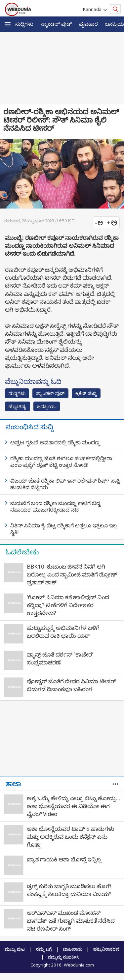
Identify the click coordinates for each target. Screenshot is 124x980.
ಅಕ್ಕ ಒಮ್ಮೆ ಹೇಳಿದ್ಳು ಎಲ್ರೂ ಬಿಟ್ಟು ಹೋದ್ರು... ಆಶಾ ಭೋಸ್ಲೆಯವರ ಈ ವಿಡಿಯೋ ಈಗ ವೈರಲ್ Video (73, 806)
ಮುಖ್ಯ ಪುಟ (15, 949)
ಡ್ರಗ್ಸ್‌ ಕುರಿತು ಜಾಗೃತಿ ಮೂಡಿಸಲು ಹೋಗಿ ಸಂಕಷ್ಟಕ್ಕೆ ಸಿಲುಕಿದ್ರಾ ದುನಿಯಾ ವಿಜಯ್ (69, 890)
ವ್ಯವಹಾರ (88, 24)
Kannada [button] (93, 9)
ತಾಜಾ (13, 783)
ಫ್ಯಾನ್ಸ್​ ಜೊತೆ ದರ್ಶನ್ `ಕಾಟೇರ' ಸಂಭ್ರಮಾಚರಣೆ (60, 658)
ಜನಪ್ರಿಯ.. (47, 406)
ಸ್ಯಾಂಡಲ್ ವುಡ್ (56, 24)
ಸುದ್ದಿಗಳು (24, 24)
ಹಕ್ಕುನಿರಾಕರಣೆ (106, 949)
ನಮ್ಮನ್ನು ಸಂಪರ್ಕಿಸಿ (64, 957)
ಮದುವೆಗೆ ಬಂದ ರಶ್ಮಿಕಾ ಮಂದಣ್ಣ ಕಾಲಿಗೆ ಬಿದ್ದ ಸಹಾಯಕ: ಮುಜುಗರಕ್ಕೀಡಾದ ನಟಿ (55, 506)
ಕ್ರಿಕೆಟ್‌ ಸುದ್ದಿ (86, 393)
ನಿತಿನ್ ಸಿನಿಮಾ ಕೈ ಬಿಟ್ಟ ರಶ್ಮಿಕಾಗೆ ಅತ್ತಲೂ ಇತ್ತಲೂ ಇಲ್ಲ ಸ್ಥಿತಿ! (64, 529)
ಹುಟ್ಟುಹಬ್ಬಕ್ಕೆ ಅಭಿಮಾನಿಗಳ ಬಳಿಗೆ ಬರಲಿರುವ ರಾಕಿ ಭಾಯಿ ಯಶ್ (63, 632)
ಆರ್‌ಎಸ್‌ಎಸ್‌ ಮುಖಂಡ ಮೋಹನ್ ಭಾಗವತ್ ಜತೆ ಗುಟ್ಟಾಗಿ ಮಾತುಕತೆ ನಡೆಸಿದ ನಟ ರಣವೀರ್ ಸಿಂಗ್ (71, 921)
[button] (8, 24)
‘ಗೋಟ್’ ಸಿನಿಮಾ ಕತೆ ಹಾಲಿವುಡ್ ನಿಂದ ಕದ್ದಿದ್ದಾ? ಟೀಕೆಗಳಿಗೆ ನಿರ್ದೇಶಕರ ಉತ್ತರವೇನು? (68, 605)
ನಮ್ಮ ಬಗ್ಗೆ (44, 949)
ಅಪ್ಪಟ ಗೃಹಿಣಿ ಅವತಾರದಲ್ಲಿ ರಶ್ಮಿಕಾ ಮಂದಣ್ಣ (55, 442)
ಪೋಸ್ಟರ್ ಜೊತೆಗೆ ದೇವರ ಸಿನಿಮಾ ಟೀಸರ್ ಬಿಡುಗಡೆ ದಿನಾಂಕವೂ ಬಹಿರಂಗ (71, 685)
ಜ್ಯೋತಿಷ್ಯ (18, 406)
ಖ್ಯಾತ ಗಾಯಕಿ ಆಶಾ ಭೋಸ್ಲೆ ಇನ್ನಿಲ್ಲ (64, 859)
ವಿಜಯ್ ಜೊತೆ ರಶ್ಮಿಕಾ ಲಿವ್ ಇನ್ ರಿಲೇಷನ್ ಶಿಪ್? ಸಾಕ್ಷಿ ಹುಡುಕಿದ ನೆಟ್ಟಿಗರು (65, 484)
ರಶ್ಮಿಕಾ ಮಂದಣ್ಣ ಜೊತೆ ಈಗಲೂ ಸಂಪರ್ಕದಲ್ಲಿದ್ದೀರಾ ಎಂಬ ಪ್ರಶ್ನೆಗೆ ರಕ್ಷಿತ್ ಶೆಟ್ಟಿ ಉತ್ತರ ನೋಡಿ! (61, 462)
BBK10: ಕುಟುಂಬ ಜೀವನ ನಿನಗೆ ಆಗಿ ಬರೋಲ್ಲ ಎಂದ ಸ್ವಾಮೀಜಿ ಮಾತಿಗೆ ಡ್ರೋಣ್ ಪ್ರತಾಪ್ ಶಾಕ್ (72, 574)
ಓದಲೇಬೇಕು (22, 552)
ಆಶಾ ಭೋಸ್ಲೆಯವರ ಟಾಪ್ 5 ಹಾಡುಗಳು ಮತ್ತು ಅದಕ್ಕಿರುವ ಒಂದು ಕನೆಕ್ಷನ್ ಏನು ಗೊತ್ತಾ (70, 837)
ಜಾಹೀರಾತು (73, 949)
